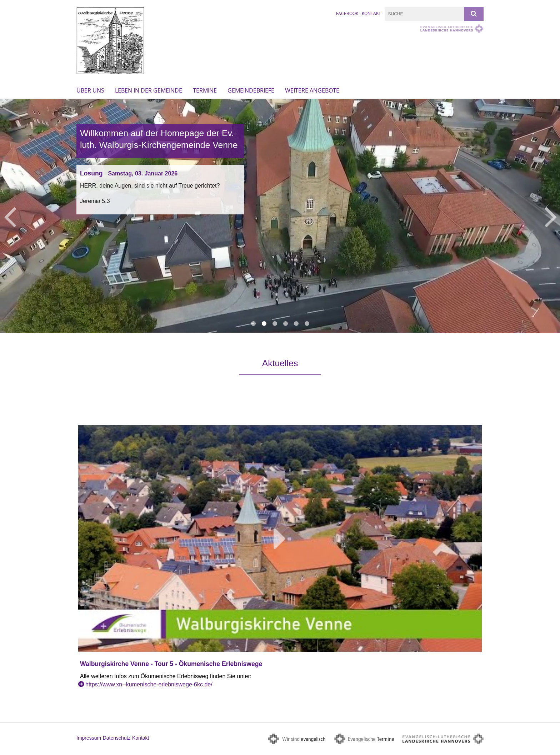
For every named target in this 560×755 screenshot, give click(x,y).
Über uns (90, 90)
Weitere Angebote (312, 90)
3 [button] (275, 324)
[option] (280, 216)
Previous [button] (10, 216)
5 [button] (296, 324)
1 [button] (253, 324)
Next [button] (551, 216)
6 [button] (307, 324)
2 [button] (264, 324)
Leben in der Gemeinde (149, 90)
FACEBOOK (347, 13)
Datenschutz (117, 738)
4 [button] (285, 324)
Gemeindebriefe (251, 90)
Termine (205, 90)
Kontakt (371, 13)
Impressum (89, 738)
